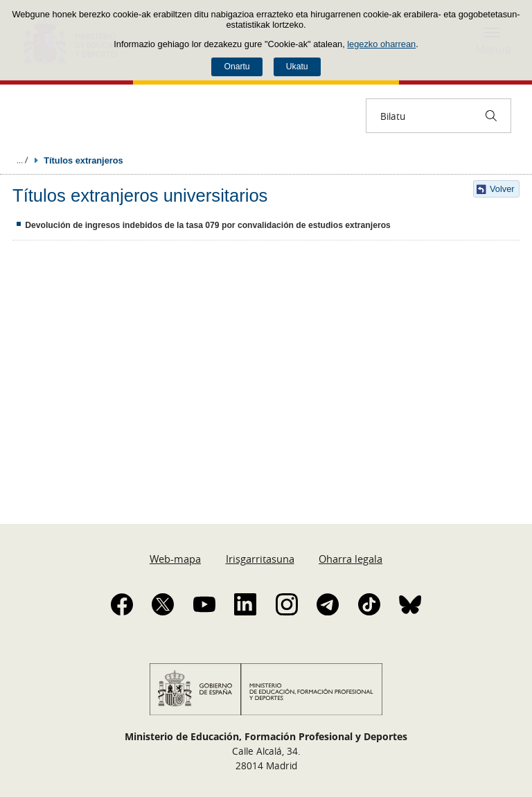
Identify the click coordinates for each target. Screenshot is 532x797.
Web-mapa (175, 559)
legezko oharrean (381, 44)
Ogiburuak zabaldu (22, 160)
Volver (502, 189)
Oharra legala (351, 559)
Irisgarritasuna (260, 559)
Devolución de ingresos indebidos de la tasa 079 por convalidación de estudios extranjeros (208, 225)
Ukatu (297, 67)
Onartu (237, 67)
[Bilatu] (491, 116)
